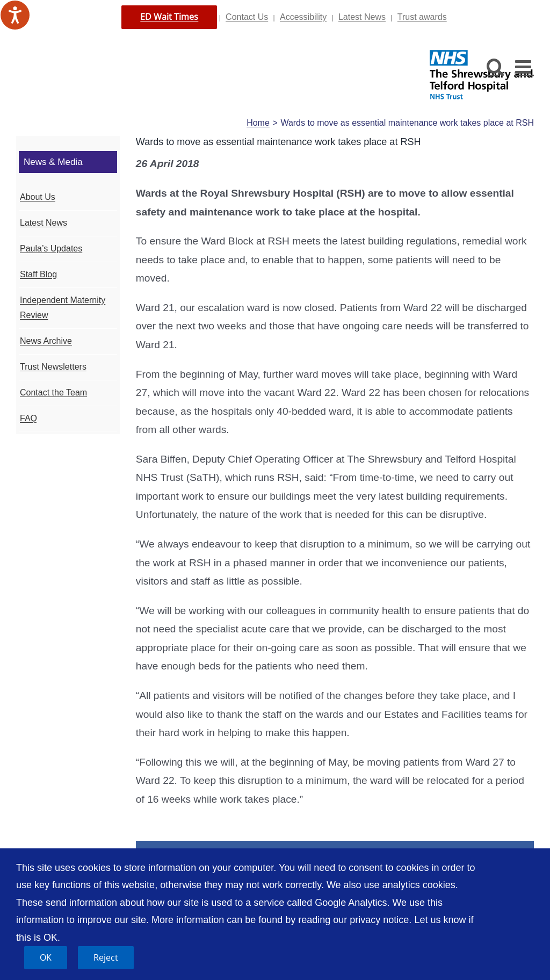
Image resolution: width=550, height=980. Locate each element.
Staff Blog (38, 274)
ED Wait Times (169, 17)
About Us (38, 197)
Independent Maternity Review (63, 308)
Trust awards (422, 17)
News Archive (46, 341)
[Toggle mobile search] (495, 66)
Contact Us (247, 17)
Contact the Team (53, 392)
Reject (106, 957)
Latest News (362, 17)
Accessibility (303, 17)
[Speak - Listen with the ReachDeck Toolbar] (15, 15)
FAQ (28, 418)
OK (46, 957)
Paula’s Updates (51, 248)
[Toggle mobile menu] (524, 66)
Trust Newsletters (53, 367)
